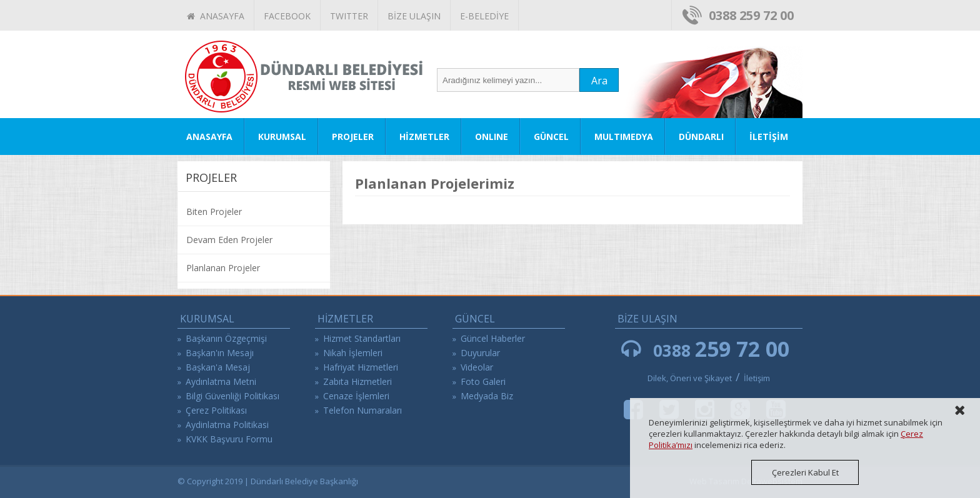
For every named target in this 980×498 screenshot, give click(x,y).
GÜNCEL (551, 137)
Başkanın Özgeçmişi (226, 338)
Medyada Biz (487, 396)
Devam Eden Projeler (229, 240)
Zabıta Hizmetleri (357, 381)
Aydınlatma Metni (221, 381)
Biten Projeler (214, 212)
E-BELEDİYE (484, 16)
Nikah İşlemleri (353, 353)
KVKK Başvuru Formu (229, 439)
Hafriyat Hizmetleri (361, 367)
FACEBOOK (287, 16)
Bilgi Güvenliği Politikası (232, 396)
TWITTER (349, 16)
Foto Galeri (483, 381)
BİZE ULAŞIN (414, 16)
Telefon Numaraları (362, 410)
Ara (599, 81)
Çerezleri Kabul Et (805, 472)
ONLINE (492, 137)
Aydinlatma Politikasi (227, 425)
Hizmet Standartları (362, 338)
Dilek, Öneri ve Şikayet (690, 378)
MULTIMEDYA (624, 137)
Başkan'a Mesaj (218, 367)
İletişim (757, 378)
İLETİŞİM (769, 137)
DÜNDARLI (701, 137)
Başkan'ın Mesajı (220, 353)
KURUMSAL (282, 137)
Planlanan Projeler (223, 268)
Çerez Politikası (216, 410)
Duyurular (480, 353)
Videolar (477, 367)
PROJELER (353, 137)
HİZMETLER (424, 137)
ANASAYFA (216, 16)
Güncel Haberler (493, 338)
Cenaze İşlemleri (356, 396)
